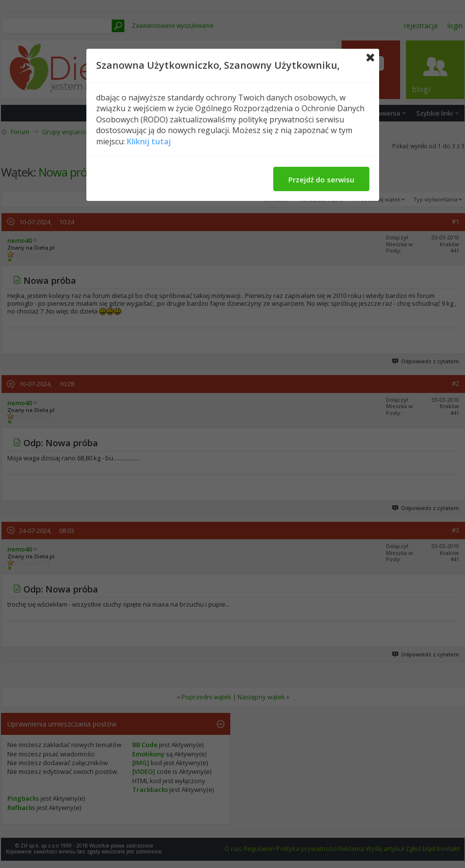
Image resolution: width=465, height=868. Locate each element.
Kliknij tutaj (149, 141)
